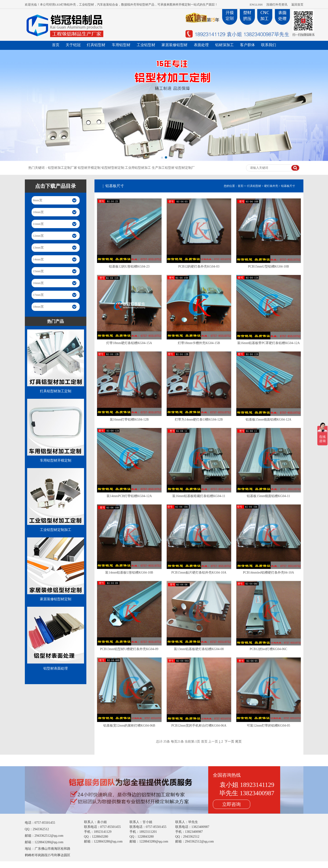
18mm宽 (38, 307)
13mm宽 (38, 247)
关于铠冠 (73, 45)
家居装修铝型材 (175, 45)
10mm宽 (38, 212)
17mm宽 (38, 295)
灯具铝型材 (96, 45)
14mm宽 (38, 259)
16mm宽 (38, 283)
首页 (56, 45)
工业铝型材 (146, 45)
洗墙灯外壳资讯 (277, 5)
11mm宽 (38, 224)
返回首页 (297, 5)
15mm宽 (38, 271)
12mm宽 (38, 236)
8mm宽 (38, 200)
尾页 (238, 742)
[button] (162, 158)
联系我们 (269, 45)
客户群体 (247, 45)
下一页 (229, 742)
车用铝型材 (121, 45)
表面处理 (201, 45)
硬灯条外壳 (271, 186)
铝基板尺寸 (288, 186)
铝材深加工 (224, 45)
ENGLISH (256, 5)
